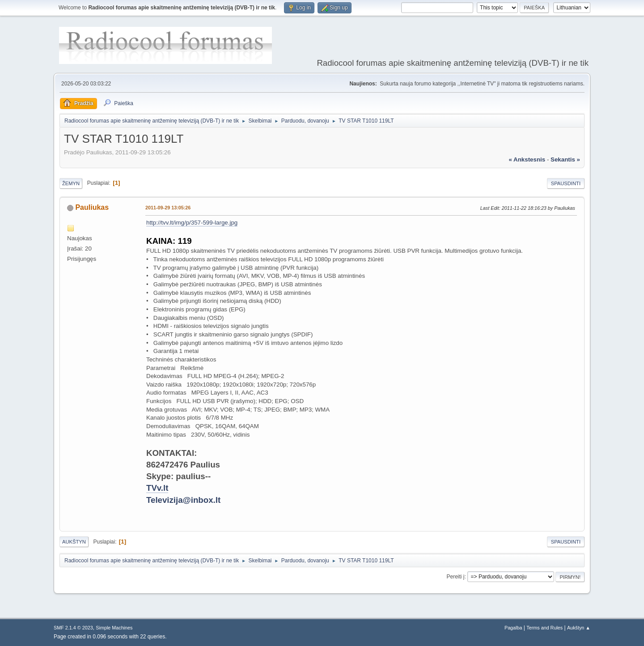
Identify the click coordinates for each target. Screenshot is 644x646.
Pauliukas (92, 207)
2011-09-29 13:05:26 (168, 208)
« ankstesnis (527, 159)
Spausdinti (566, 183)
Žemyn (71, 183)
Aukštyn (74, 542)
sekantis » (565, 159)
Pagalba (513, 628)
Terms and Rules (544, 628)
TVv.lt (157, 488)
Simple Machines (114, 628)
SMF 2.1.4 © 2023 (73, 628)
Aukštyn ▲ (579, 628)
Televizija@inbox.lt (183, 500)
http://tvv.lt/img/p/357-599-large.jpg (192, 223)
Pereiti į (456, 577)
